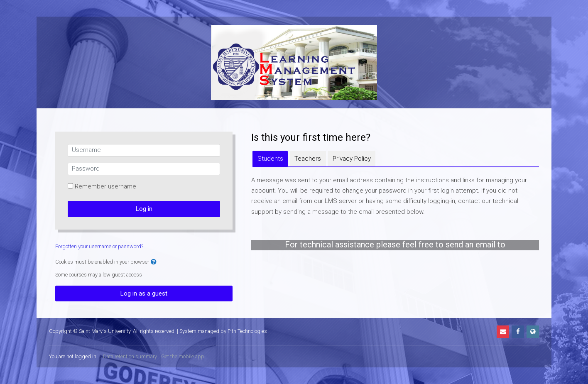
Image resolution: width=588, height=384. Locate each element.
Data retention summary (130, 356)
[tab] (270, 159)
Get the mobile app (183, 356)
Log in (144, 209)
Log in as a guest (144, 294)
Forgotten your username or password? (99, 246)
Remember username (105, 186)
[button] (154, 262)
